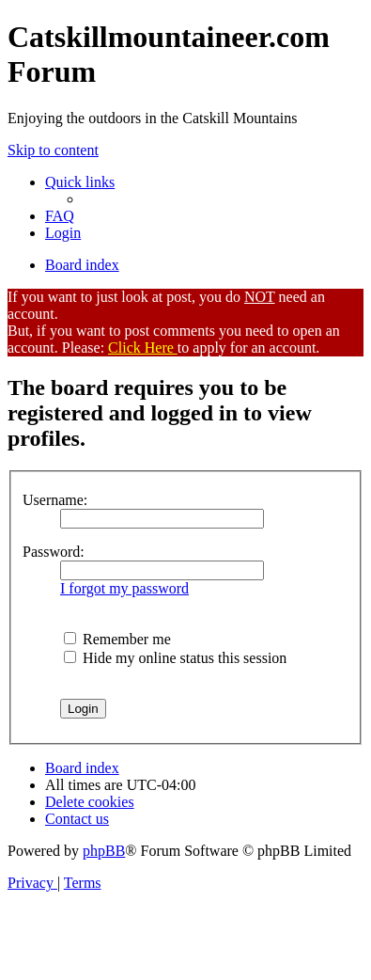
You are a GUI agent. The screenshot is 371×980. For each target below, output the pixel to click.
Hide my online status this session (175, 658)
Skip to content (53, 150)
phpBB (104, 851)
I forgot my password (124, 588)
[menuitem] (60, 216)
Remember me (117, 639)
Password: (54, 552)
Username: (55, 500)
